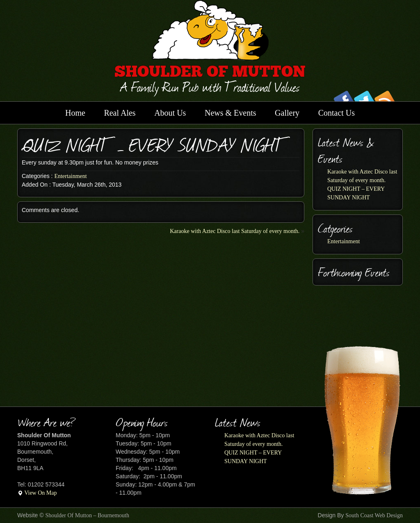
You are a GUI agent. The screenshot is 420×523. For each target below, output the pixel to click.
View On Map (37, 493)
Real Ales (120, 113)
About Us (170, 113)
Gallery (287, 113)
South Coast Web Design (374, 515)
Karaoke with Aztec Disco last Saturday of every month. (235, 231)
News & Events (231, 113)
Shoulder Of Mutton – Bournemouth (87, 515)
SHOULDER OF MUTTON (210, 73)
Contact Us (337, 113)
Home (75, 113)
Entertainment (70, 176)
